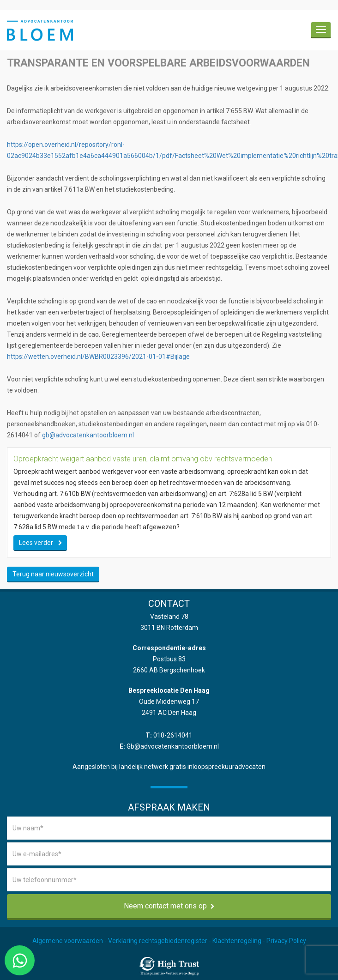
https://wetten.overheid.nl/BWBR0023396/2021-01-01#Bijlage (98, 357)
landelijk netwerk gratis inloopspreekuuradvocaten (192, 767)
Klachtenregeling (237, 941)
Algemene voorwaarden (68, 941)
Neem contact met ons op (169, 906)
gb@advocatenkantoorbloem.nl (88, 435)
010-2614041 (173, 735)
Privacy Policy (286, 941)
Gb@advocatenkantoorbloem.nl (173, 746)
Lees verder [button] (36, 543)
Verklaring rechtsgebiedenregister (158, 941)
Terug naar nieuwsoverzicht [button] (53, 574)
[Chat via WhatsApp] (20, 960)
